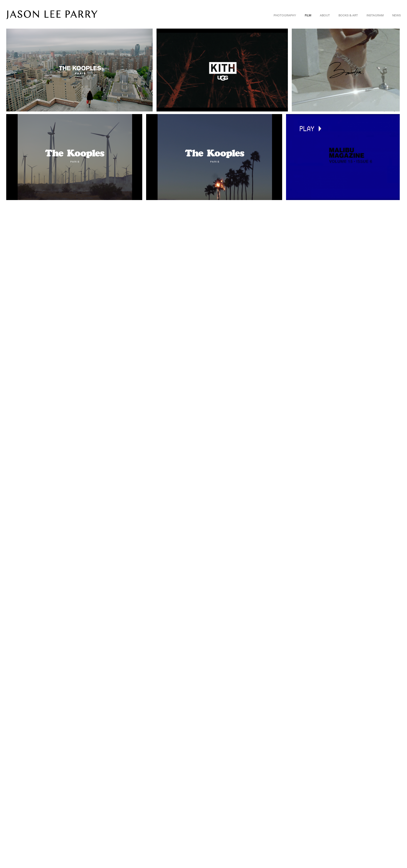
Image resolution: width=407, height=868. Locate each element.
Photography (285, 15)
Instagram (375, 15)
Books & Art (348, 15)
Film (308, 15)
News (396, 15)
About (325, 15)
